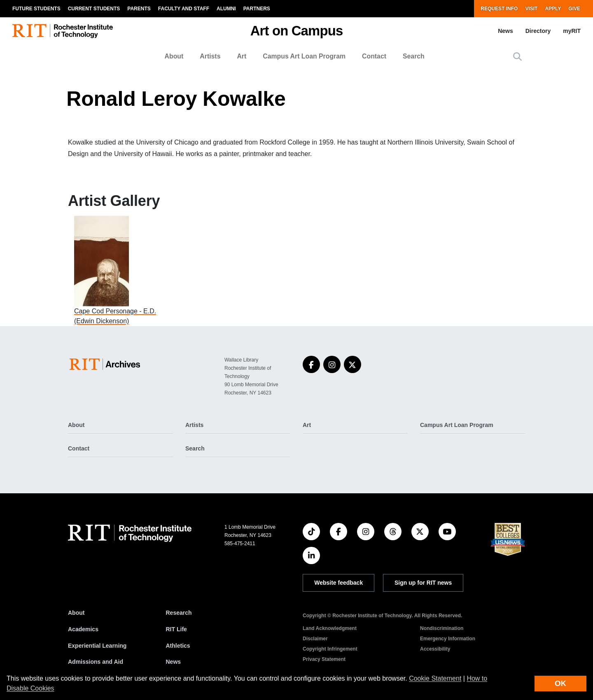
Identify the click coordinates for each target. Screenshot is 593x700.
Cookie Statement (435, 678)
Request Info (499, 9)
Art (242, 56)
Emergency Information (448, 639)
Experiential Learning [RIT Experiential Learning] (97, 646)
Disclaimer (315, 639)
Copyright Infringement (330, 649)
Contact (374, 56)
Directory (538, 31)
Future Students (36, 9)
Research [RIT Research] (179, 613)
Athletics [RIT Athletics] (178, 646)
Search (414, 56)
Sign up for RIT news (423, 583)
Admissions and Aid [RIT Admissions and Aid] (96, 662)
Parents (139, 9)
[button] (517, 57)
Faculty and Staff (184, 9)
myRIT (572, 31)
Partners (257, 9)
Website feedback (339, 583)
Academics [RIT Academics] (83, 629)
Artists (210, 56)
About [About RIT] (76, 613)
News (505, 31)
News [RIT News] (174, 662)
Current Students (94, 9)
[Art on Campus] (106, 364)
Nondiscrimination (442, 628)
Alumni (226, 9)
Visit (531, 9)
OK (560, 683)
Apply (553, 9)
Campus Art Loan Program (304, 56)
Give (574, 9)
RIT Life (176, 629)
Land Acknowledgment (330, 628)
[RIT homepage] (63, 31)
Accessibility (435, 649)
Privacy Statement (324, 659)
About (174, 56)
